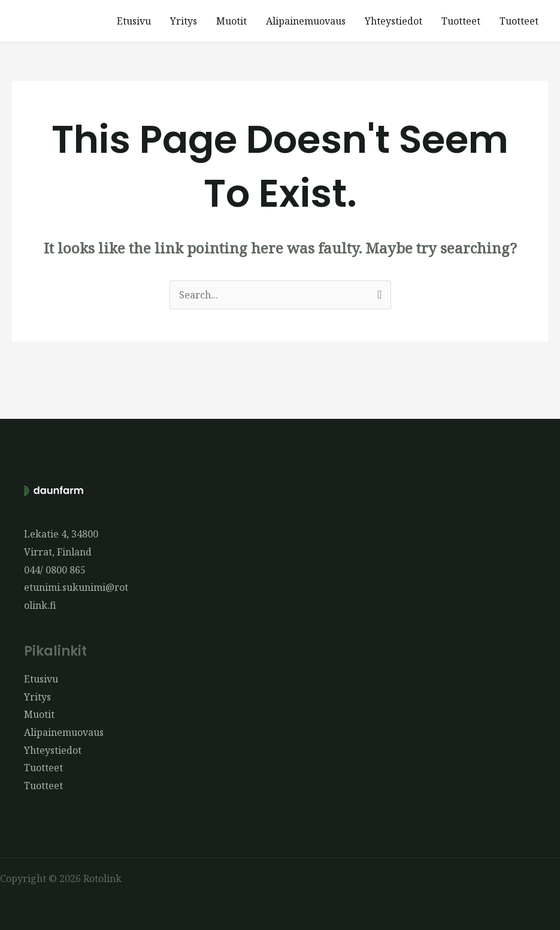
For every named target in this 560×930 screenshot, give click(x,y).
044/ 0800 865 (55, 570)
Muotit (231, 21)
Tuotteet (461, 21)
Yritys (184, 21)
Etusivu (134, 21)
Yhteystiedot (393, 21)
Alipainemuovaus (306, 21)
